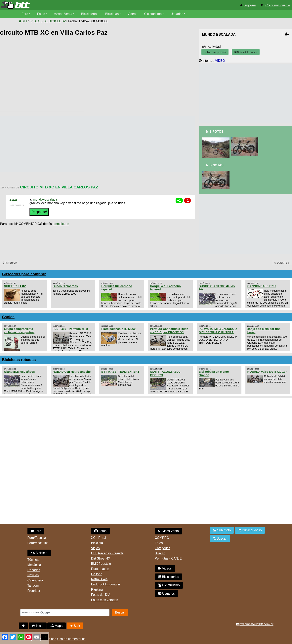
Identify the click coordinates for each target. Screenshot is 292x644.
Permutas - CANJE (168, 558)
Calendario (35, 580)
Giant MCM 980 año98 (19, 372)
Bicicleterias (169, 577)
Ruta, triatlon (100, 569)
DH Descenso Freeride (107, 553)
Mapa (57, 626)
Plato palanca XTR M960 (118, 329)
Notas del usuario (246, 52)
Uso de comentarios (71, 639)
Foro (25, 14)
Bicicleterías (90, 14)
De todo (97, 574)
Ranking (97, 590)
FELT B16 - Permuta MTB (70, 329)
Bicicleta (39, 553)
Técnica (33, 560)
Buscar (160, 553)
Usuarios (177, 14)
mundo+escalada (45, 199)
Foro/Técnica (37, 538)
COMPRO (162, 538)
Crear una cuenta (278, 5)
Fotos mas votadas (105, 600)
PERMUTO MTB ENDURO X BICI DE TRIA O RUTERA (218, 330)
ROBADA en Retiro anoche (72, 372)
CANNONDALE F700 (262, 286)
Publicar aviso (250, 530)
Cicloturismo (153, 14)
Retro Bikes (99, 579)
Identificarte (61, 224)
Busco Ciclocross (65, 286)
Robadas (34, 570)
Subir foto (222, 530)
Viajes (95, 548)
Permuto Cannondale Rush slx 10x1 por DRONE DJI (169, 330)
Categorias (163, 548)
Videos (133, 14)
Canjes (8, 317)
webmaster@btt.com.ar (255, 624)
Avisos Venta (63, 14)
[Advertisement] (72, 144)
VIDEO (220, 61)
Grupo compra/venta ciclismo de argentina (19, 330)
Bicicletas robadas (19, 360)
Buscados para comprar (24, 274)
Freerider (34, 591)
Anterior (10, 263)
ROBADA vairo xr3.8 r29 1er (267, 372)
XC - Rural (99, 538)
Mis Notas (215, 165)
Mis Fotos (215, 132)
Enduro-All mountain (106, 584)
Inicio (38, 626)
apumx (13, 199)
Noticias (33, 575)
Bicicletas (112, 14)
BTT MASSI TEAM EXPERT (120, 372)
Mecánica (34, 565)
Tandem (33, 586)
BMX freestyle (101, 564)
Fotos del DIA (101, 595)
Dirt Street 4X (101, 558)
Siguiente (282, 263)
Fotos (41, 14)
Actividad (214, 47)
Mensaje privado (215, 52)
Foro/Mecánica (38, 543)
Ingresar (250, 5)
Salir (75, 626)
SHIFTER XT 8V (15, 286)
